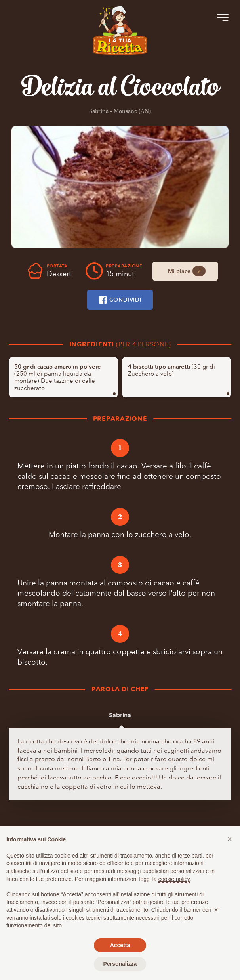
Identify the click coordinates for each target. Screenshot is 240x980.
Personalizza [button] (120, 964)
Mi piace (187, 271)
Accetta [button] (120, 945)
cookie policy (174, 879)
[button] (230, 839)
